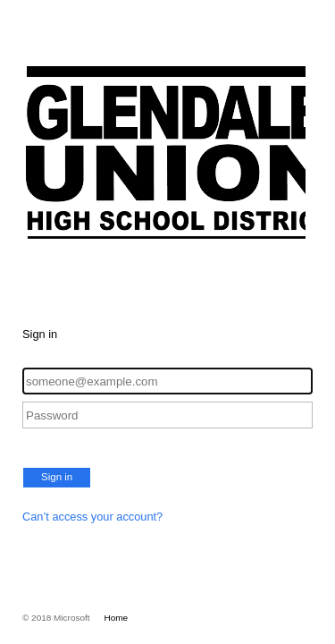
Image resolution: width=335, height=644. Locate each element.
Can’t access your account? (92, 517)
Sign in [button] (57, 477)
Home (117, 618)
